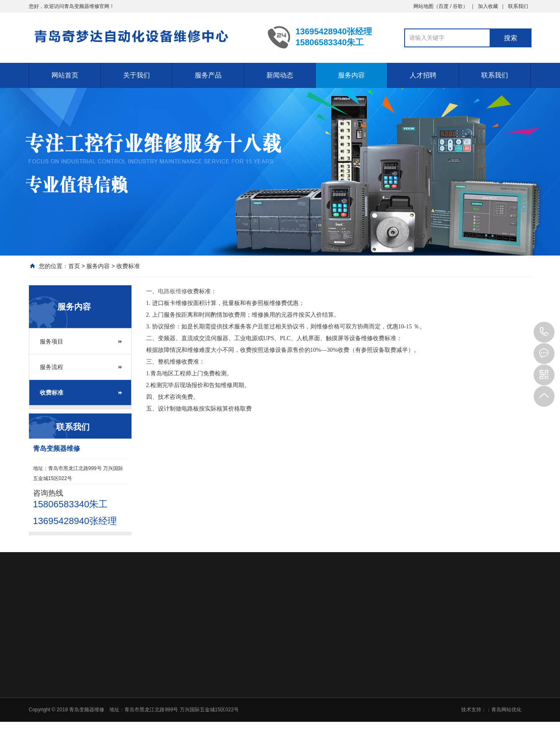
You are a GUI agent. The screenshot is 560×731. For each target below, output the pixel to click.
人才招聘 (423, 75)
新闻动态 (280, 75)
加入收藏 (488, 6)
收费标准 (128, 266)
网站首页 (65, 75)
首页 (74, 266)
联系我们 (518, 6)
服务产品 (208, 75)
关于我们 (137, 75)
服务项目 (52, 341)
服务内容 (351, 75)
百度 (444, 6)
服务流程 (52, 367)
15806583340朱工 (544, 332)
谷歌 (458, 6)
